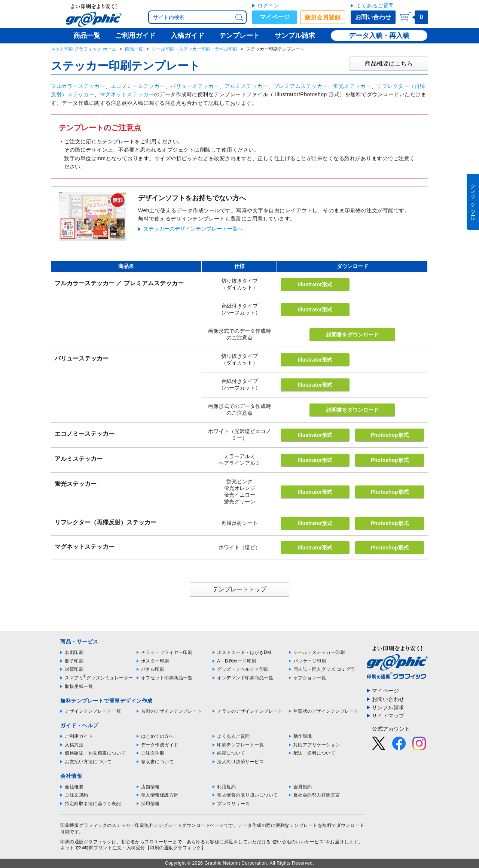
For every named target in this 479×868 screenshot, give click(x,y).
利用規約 (226, 787)
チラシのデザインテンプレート (250, 711)
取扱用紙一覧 (79, 686)
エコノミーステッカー (138, 86)
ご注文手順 (153, 753)
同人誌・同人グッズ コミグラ (324, 669)
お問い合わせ (373, 17)
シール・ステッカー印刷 (319, 652)
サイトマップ (388, 716)
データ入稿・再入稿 (379, 36)
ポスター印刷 (155, 661)
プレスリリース (234, 804)
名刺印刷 (74, 652)
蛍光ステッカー (352, 86)
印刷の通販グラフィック (86, 842)
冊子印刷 (74, 661)
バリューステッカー (195, 86)
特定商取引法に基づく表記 (93, 804)
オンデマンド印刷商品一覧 (245, 678)
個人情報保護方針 (160, 795)
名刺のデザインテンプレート (172, 711)
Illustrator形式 (315, 284)
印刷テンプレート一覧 (240, 745)
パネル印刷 (153, 669)
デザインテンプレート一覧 (93, 711)
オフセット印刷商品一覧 (167, 678)
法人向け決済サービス (240, 762)
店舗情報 (150, 787)
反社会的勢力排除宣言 (317, 795)
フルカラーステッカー (78, 86)
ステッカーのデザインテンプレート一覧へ (193, 229)
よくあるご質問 (375, 6)
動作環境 (303, 736)
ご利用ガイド (79, 736)
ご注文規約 (77, 795)
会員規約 (303, 787)
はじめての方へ (158, 736)
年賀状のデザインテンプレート (326, 711)
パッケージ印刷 (310, 661)
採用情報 (150, 804)
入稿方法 (74, 745)
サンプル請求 (388, 707)
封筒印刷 (74, 669)
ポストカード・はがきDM (244, 652)
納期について (231, 753)
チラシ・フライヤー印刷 (167, 652)
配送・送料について (315, 753)
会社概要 (74, 787)
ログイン (268, 6)
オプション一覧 (310, 678)
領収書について (158, 762)
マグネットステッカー (127, 94)
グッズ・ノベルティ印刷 (243, 669)
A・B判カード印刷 (237, 661)
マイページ (275, 17)
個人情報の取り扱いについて (248, 795)
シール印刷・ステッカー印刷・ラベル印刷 (195, 49)
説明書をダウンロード (353, 335)
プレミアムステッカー (301, 86)
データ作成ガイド (160, 745)
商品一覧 (134, 49)
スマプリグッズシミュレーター (99, 678)
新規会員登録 (323, 17)
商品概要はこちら (389, 63)
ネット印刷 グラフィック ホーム (84, 49)
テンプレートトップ (239, 589)
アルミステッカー (246, 86)
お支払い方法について (88, 762)
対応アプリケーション (317, 745)
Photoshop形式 (390, 435)
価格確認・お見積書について (95, 753)
